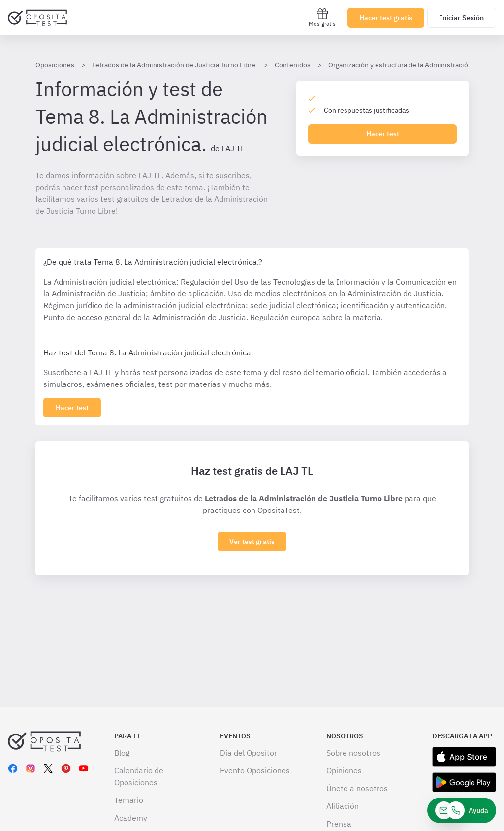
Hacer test (383, 134)
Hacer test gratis (386, 18)
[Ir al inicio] (37, 18)
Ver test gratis (252, 542)
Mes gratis (322, 17)
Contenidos (293, 65)
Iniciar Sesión (462, 18)
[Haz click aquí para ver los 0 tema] (72, 408)
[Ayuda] (462, 810)
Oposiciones (55, 65)
